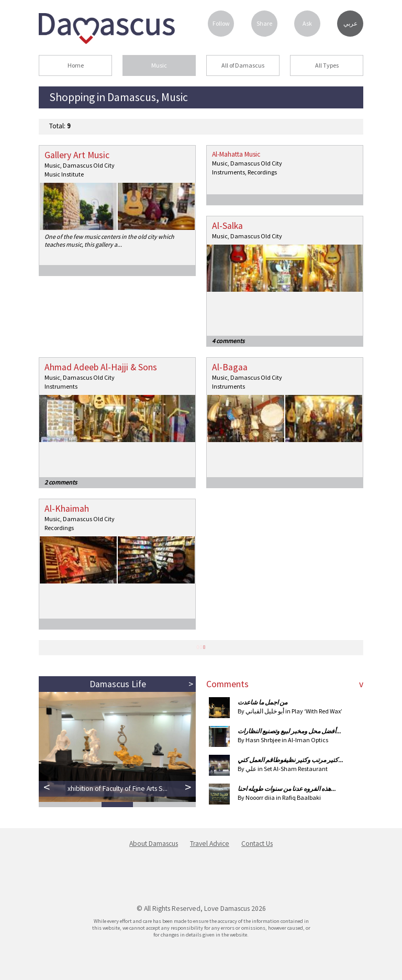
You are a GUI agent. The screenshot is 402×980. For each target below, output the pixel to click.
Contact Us (257, 844)
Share (264, 23)
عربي (350, 24)
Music (159, 65)
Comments (227, 684)
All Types (327, 65)
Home (76, 65)
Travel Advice (210, 844)
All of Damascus (243, 65)
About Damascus (154, 844)
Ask (307, 23)
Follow (221, 23)
